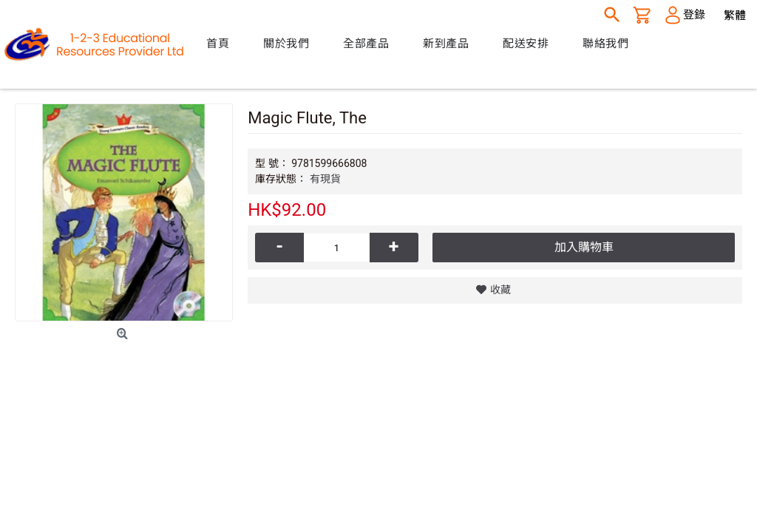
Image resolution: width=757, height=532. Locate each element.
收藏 (500, 290)
